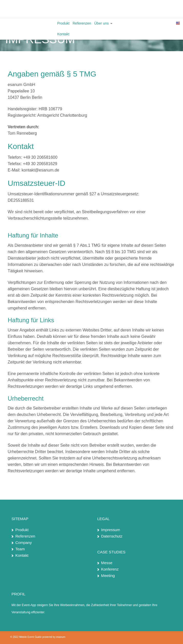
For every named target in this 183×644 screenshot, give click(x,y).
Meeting (108, 576)
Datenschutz (112, 536)
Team (20, 549)
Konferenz (110, 569)
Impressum (111, 530)
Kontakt (63, 34)
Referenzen (82, 23)
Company (24, 543)
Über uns (103, 23)
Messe (107, 563)
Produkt (63, 23)
